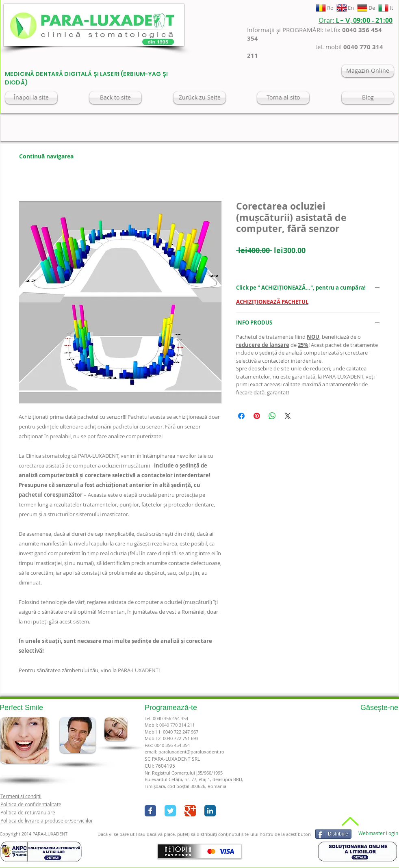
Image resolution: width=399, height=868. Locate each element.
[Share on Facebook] (241, 416)
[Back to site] (115, 98)
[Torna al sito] (283, 98)
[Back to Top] (349, 821)
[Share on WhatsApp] (272, 416)
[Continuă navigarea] (46, 156)
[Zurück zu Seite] (199, 98)
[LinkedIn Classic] (210, 811)
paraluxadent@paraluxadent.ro (191, 752)
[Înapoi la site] (31, 98)
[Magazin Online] (368, 71)
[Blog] (368, 98)
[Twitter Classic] (170, 811)
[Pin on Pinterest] (257, 416)
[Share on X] (288, 416)
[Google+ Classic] (190, 811)
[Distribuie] (333, 834)
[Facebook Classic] (150, 811)
